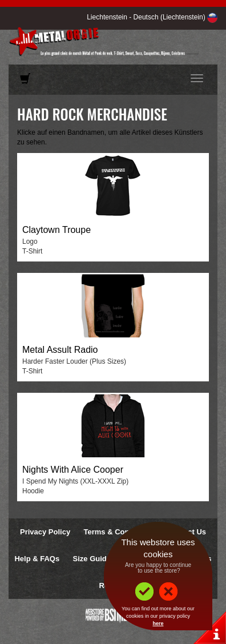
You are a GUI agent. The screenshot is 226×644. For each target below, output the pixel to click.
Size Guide (92, 559)
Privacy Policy (45, 532)
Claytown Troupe (56, 230)
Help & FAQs (37, 559)
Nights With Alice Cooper (73, 470)
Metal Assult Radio (60, 350)
